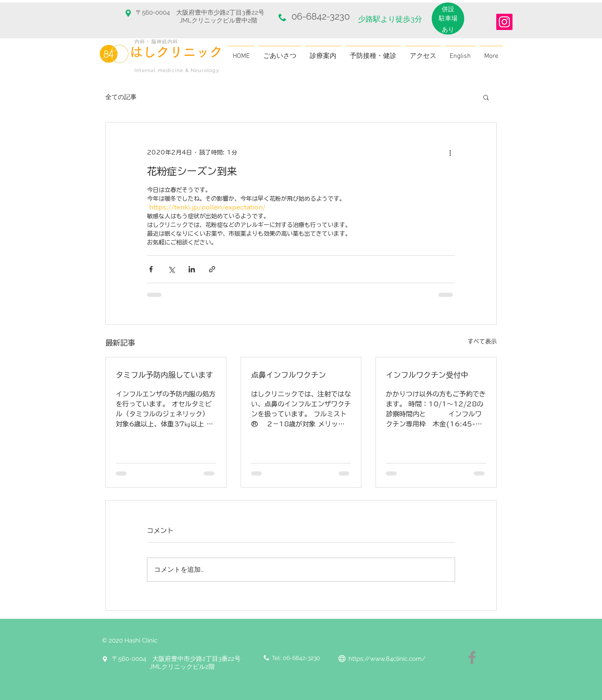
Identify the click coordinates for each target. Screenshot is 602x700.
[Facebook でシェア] (151, 269)
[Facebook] (472, 658)
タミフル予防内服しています (164, 375)
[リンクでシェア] (212, 269)
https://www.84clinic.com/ (387, 659)
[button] (486, 97)
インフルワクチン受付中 (427, 375)
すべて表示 (482, 341)
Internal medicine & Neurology (177, 70)
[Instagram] (504, 22)
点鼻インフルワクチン (289, 375)
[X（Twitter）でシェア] (171, 269)
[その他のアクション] (450, 152)
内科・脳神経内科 (157, 42)
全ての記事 (121, 97)
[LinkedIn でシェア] (192, 269)
